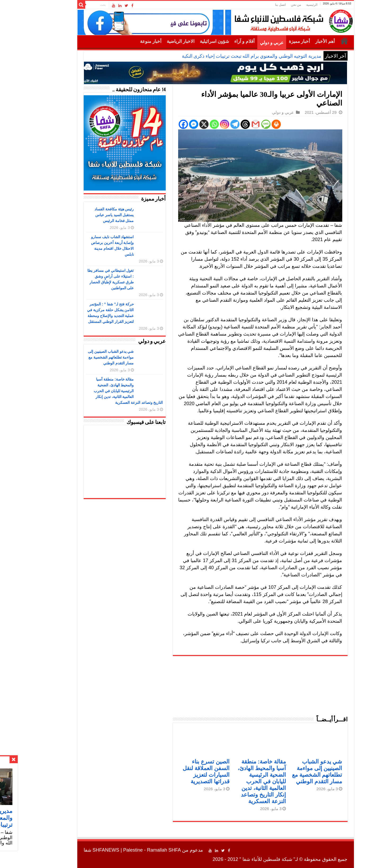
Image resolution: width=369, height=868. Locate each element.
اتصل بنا (249, 5)
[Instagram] (194, 124)
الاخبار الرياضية (150, 41)
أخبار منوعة (120, 41)
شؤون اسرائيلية (183, 41)
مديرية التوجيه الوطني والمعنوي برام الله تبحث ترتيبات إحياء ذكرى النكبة (221, 56)
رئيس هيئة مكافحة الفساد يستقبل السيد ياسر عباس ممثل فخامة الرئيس (83, 215)
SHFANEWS (75, 850)
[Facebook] (152, 124)
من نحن (265, 5)
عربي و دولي (241, 43)
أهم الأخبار (294, 41)
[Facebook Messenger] (163, 124)
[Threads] (214, 124)
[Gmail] (225, 124)
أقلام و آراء (213, 41)
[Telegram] (204, 124)
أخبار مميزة (268, 41)
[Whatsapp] (183, 124)
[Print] (245, 124)
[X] (173, 124)
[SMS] (235, 124)
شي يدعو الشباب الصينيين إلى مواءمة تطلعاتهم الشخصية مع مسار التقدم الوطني (80, 357)
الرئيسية (281, 5)
